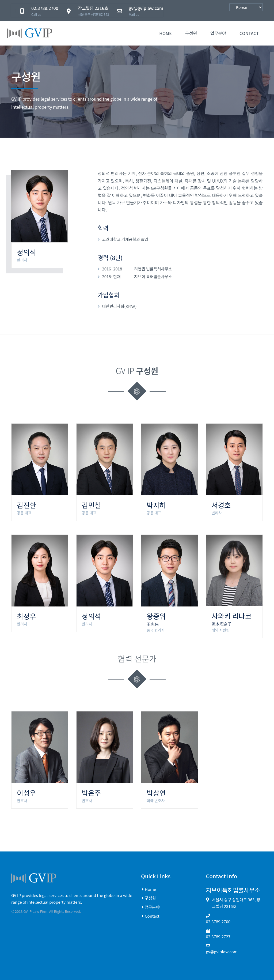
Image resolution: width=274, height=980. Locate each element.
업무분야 (218, 33)
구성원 (191, 33)
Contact (150, 916)
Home (165, 33)
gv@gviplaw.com (222, 951)
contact (249, 33)
